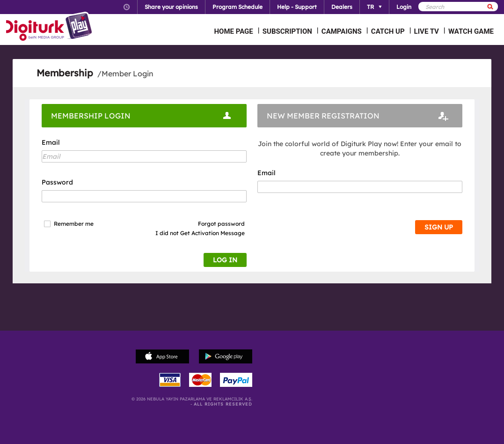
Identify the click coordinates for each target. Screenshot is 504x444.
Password (57, 182)
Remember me (74, 224)
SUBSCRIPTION (287, 31)
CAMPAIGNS (342, 31)
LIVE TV (427, 31)
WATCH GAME (471, 31)
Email (51, 142)
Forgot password (221, 224)
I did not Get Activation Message (200, 233)
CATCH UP (388, 31)
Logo (50, 27)
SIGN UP (439, 227)
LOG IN (225, 260)
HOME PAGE (233, 31)
